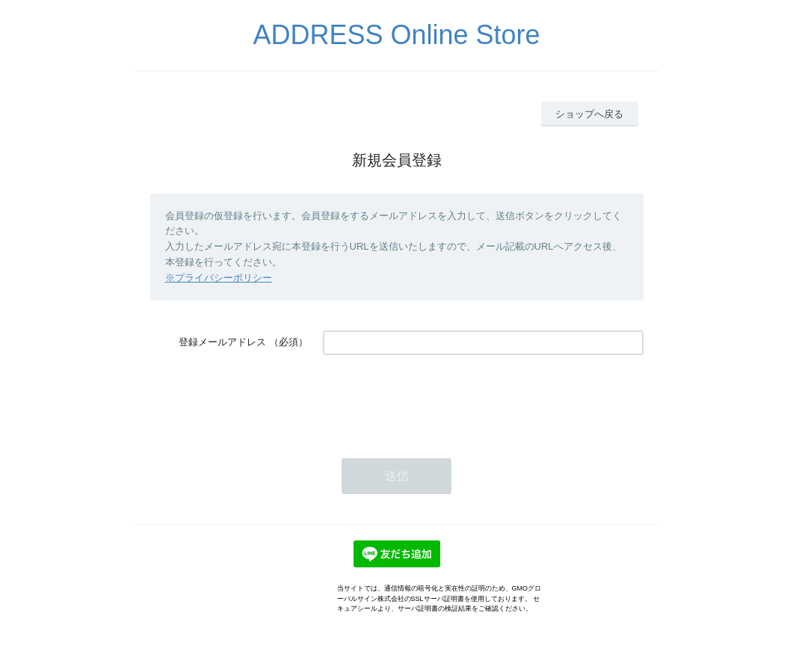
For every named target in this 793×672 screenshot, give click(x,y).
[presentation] (436, 399)
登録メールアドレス (222, 342)
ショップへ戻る (589, 114)
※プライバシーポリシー (219, 278)
